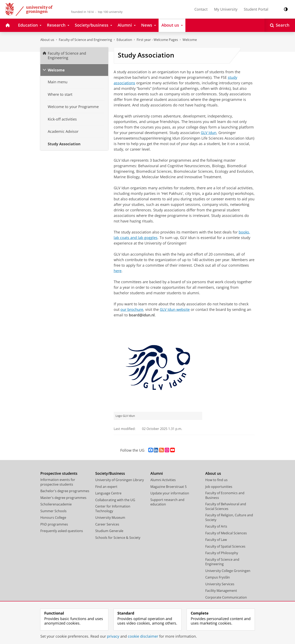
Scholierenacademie (56, 504)
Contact (201, 9)
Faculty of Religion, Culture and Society (229, 517)
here (118, 271)
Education (124, 40)
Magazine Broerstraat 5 (168, 487)
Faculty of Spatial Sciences (225, 546)
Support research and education (167, 502)
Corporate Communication (226, 597)
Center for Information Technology (113, 509)
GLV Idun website (175, 309)
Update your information (170, 493)
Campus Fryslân (218, 577)
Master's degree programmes (63, 498)
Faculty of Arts (216, 526)
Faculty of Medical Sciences (226, 533)
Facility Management (221, 591)
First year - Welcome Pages (157, 40)
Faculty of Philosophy (222, 553)
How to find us (216, 480)
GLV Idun (209, 133)
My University (226, 9)
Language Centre (108, 493)
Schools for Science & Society (118, 538)
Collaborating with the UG (115, 500)
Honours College (53, 518)
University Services (220, 584)
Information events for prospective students (58, 482)
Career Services (107, 524)
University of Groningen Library (120, 480)
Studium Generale (109, 531)
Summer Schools (53, 511)
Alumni (157, 473)
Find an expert (106, 487)
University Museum (110, 518)
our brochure (132, 309)
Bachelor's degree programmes (65, 491)
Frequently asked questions (62, 531)
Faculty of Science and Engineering (85, 40)
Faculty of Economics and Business (225, 495)
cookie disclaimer (143, 636)
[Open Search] (280, 25)
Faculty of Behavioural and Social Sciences (226, 506)
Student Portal (256, 9)
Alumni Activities (163, 480)
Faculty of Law (216, 540)
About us (47, 40)
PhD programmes (54, 524)
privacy (113, 636)
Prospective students (59, 473)
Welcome (190, 40)
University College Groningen (228, 571)
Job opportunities (219, 487)
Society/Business (110, 473)
